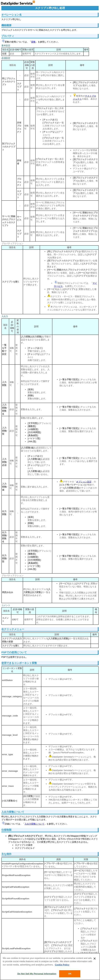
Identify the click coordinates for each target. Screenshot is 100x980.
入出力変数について (34, 824)
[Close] (95, 959)
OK (70, 974)
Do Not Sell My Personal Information (37, 974)
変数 (33, 42)
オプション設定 (84, 482)
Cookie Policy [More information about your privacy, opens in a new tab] (62, 965)
